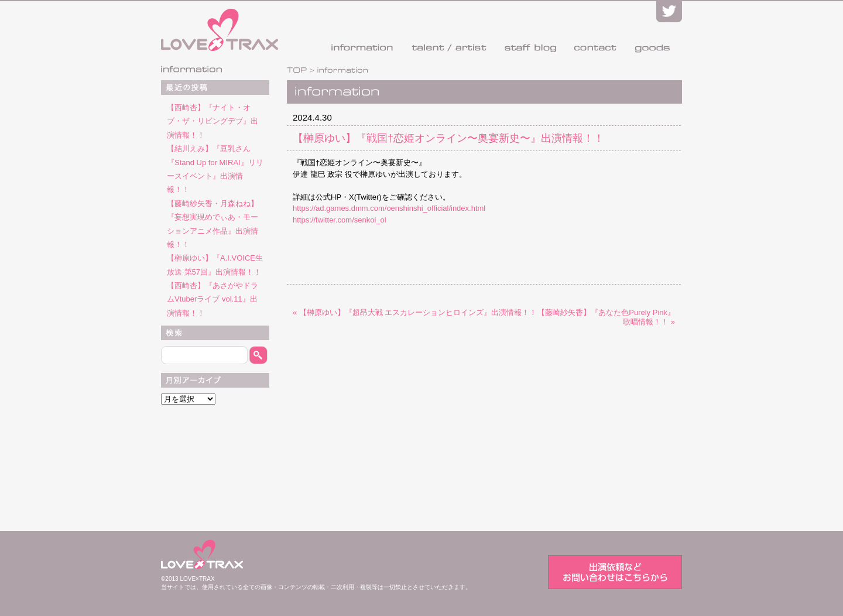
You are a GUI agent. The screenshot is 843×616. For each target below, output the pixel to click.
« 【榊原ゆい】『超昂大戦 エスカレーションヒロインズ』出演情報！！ (415, 312)
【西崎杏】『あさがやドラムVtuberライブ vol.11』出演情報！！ (213, 299)
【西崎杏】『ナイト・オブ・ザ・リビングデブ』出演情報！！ (213, 121)
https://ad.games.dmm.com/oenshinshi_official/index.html (389, 208)
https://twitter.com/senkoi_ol (340, 220)
